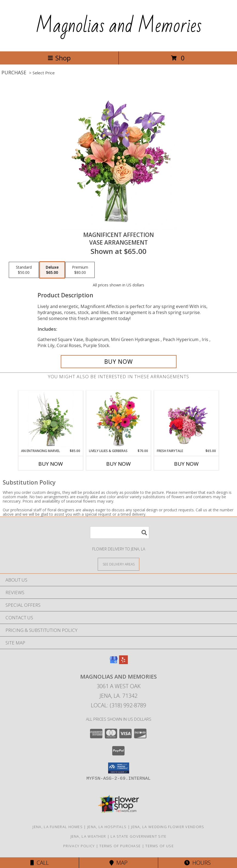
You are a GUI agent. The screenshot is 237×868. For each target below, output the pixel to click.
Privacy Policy (79, 846)
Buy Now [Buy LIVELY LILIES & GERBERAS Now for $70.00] (119, 464)
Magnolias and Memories (119, 26)
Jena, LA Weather (88, 836)
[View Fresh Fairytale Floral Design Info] (187, 420)
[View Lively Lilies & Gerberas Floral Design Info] (119, 420)
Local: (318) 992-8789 (119, 705)
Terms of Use (160, 846)
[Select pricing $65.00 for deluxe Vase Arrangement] (52, 270)
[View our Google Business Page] (114, 662)
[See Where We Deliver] (119, 564)
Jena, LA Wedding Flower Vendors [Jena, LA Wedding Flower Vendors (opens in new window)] (168, 827)
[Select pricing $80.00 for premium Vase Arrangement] (80, 270)
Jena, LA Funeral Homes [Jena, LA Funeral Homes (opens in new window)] (58, 827)
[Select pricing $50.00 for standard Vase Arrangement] (24, 270)
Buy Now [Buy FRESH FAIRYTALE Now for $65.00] (186, 464)
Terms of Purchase (120, 846)
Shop (59, 58)
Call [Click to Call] (40, 863)
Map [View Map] (119, 863)
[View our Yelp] (123, 662)
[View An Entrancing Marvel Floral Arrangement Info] (51, 420)
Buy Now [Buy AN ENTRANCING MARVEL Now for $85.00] (51, 464)
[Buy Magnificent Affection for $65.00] (119, 362)
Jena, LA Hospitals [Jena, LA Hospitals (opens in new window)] (107, 827)
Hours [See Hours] (197, 863)
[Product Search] (120, 533)
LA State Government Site (138, 836)
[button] (119, 768)
